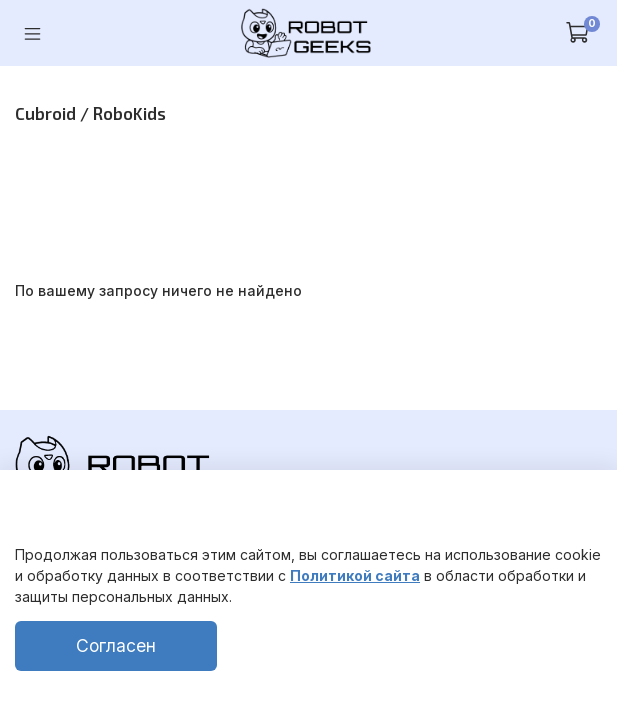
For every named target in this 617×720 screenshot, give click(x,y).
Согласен (116, 645)
